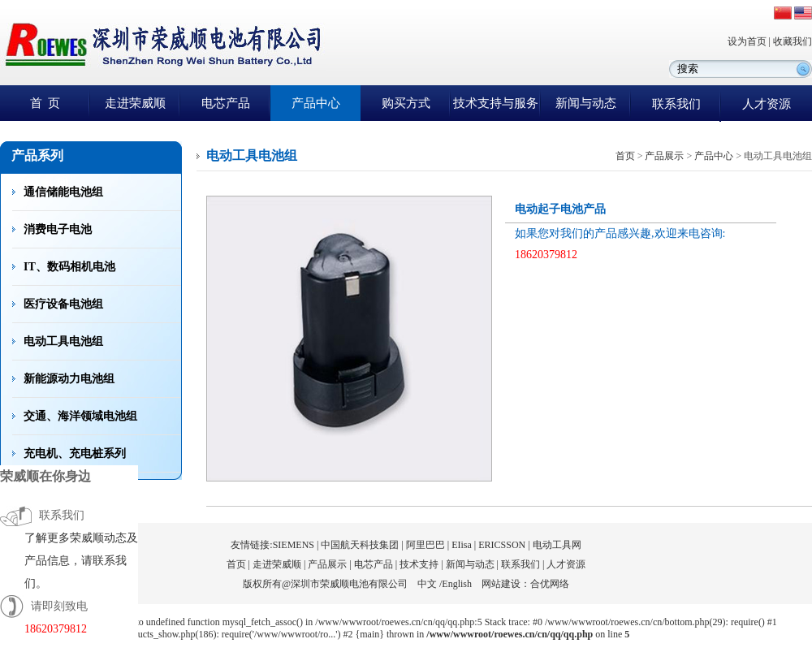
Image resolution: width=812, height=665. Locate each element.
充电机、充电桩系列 (75, 453)
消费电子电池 (58, 229)
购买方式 (406, 103)
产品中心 (316, 103)
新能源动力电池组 (69, 379)
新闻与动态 (586, 103)
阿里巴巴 (425, 545)
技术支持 (419, 564)
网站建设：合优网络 (525, 584)
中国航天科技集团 (360, 545)
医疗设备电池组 (63, 304)
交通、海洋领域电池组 (80, 416)
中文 (427, 584)
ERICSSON (502, 545)
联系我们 (676, 104)
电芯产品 (226, 103)
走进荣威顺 (135, 103)
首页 (625, 156)
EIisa (462, 545)
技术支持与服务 (496, 103)
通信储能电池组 (63, 192)
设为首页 (747, 41)
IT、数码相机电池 (69, 267)
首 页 (45, 103)
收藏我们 (793, 41)
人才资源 (767, 104)
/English (456, 584)
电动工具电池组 (63, 341)
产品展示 (664, 156)
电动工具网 (557, 545)
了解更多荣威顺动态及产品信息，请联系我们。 (81, 561)
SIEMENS (294, 545)
